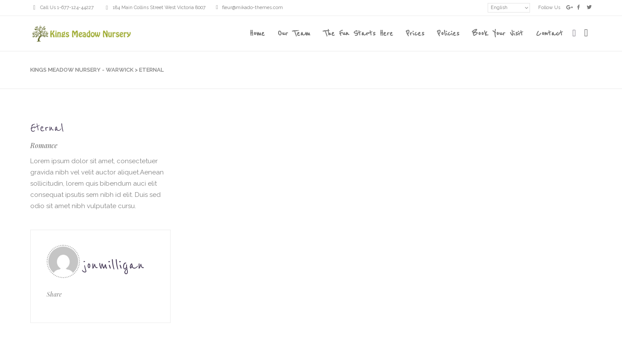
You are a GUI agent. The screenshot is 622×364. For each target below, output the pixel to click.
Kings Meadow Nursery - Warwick (82, 70)
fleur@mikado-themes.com (252, 8)
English (499, 8)
